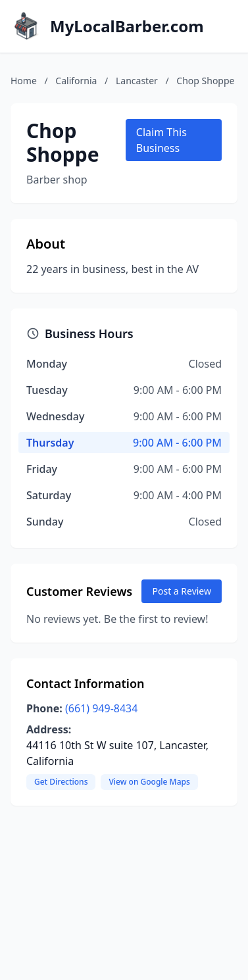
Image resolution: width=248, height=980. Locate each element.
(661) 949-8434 (101, 708)
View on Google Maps (149, 782)
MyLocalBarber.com (127, 26)
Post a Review (182, 591)
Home (24, 81)
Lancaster (137, 81)
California (76, 81)
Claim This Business (161, 140)
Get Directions (61, 782)
